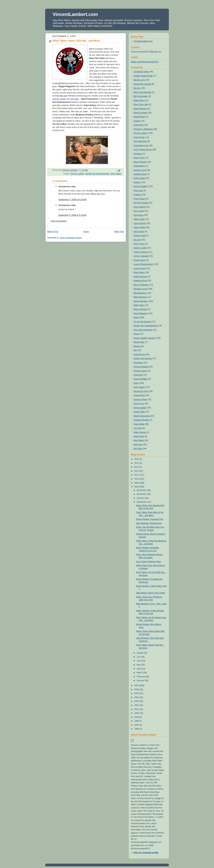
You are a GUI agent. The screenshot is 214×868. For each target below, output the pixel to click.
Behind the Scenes (142, 84)
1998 (137, 721)
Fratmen (137, 195)
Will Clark (138, 445)
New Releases (140, 313)
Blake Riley (139, 100)
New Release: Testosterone (149, 523)
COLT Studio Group (143, 150)
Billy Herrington (141, 96)
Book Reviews (140, 109)
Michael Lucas (140, 289)
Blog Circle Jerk (141, 104)
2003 (137, 701)
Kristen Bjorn (140, 260)
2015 (137, 459)
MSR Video (139, 305)
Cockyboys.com (141, 146)
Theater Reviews (141, 420)
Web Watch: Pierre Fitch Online (151, 593)
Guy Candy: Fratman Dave (148, 562)
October (141, 498)
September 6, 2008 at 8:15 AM (72, 215)
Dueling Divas (140, 174)
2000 (137, 713)
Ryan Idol (138, 375)
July (139, 657)
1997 (137, 725)
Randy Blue (139, 342)
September (142, 502)
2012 (137, 471)
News (136, 317)
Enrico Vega (139, 178)
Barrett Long (139, 80)
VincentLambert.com (75, 14)
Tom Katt (138, 428)
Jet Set (137, 240)
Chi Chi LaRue (77, 174)
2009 (137, 483)
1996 (137, 729)
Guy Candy (139, 211)
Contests (138, 154)
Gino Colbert (139, 207)
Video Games (140, 432)
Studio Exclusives (142, 416)
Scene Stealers (141, 379)
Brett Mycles (139, 117)
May (139, 665)
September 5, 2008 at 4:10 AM (72, 200)
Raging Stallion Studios (144, 338)
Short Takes (116, 174)
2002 (137, 705)
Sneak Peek (139, 395)
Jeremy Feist (140, 236)
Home (86, 232)
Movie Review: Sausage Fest (150, 519)
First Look (138, 191)
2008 (137, 487)
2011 (137, 475)
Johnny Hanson (141, 252)
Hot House (139, 215)
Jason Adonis (140, 223)
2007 (137, 685)
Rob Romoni (139, 354)
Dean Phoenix (140, 162)
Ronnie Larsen (140, 371)
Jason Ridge (139, 227)
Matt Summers (140, 277)
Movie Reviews (141, 301)
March (140, 673)
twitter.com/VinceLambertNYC (145, 62)
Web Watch (139, 440)
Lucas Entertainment (143, 264)
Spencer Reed (140, 400)
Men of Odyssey (141, 285)
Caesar (137, 121)
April (139, 669)
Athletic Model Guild (143, 76)
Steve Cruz (139, 404)
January (141, 680)
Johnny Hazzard (141, 256)
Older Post (119, 232)
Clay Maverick (140, 141)
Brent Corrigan (140, 113)
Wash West (139, 436)
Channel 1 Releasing (143, 129)
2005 (137, 693)
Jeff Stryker (139, 232)
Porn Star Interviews (143, 330)
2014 (137, 463)
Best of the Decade (142, 92)
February (141, 677)
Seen (136, 383)
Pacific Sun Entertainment (97, 174)
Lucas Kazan (140, 268)
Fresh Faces (139, 199)
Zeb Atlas (75, 99)
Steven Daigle (140, 408)
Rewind (137, 346)
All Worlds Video (141, 72)
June (139, 661)
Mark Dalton (139, 272)
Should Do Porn (141, 391)
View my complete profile (146, 853)
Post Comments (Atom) (71, 238)
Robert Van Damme (143, 358)
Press (136, 334)
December (142, 490)
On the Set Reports (143, 322)
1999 (137, 717)
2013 (137, 467)
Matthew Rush (140, 281)
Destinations (139, 166)
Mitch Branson (140, 297)
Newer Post (53, 232)
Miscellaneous (140, 293)
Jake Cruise (139, 219)
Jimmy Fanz (139, 244)
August (140, 653)
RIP (135, 350)
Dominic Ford (140, 170)
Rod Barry (138, 363)
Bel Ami (137, 88)
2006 (137, 690)
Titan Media (139, 424)
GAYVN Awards (141, 203)
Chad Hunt (139, 125)
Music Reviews (141, 309)
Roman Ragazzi (141, 367)
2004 (137, 697)
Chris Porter (139, 137)
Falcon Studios (140, 186)
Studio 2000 (139, 412)
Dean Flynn (139, 158)
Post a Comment (59, 221)
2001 (137, 709)
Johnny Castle (59, 99)
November (142, 494)
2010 (137, 479)
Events (137, 182)
